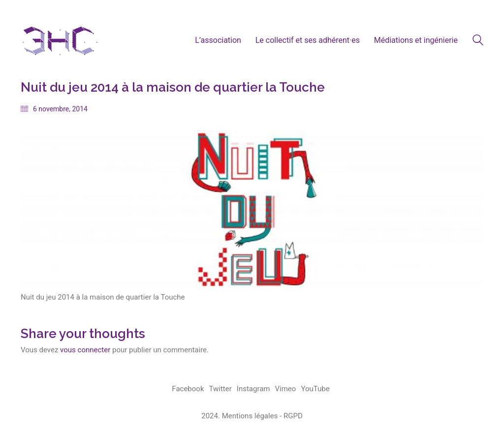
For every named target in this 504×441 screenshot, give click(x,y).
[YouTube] (315, 389)
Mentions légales (250, 416)
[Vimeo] (286, 389)
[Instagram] (253, 389)
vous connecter (85, 350)
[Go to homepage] (60, 40)
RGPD (293, 416)
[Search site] (478, 41)
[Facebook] (188, 389)
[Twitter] (220, 389)
